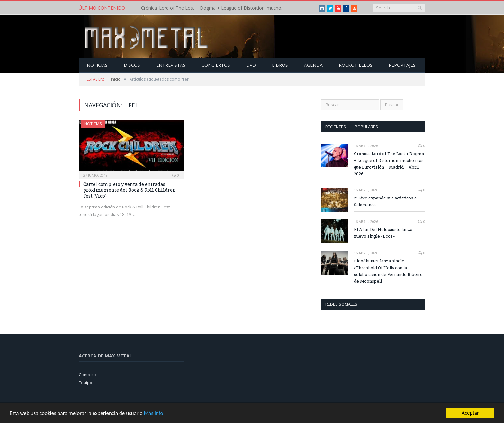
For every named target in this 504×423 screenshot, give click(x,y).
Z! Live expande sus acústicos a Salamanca (385, 201)
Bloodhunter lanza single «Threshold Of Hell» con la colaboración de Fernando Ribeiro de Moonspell (388, 271)
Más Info (153, 414)
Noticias (97, 65)
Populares (366, 127)
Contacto (87, 375)
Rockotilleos (356, 65)
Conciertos (216, 65)
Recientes (336, 127)
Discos (132, 65)
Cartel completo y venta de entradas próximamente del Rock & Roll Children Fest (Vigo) (130, 190)
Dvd (251, 65)
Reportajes (402, 65)
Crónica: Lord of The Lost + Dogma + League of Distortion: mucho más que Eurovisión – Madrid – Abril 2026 (215, 8)
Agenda (313, 65)
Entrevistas (171, 65)
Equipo (85, 383)
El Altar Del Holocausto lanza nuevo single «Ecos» (383, 233)
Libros (280, 65)
